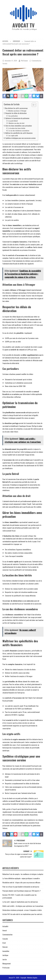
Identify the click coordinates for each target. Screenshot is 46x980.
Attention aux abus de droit (16, 123)
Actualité (5, 926)
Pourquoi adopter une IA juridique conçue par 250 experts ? (22, 891)
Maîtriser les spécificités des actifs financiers (19, 133)
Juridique (5, 955)
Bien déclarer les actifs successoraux (16, 108)
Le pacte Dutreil (13, 121)
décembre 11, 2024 (11, 61)
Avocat (5, 930)
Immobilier (6, 951)
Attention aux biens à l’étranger (17, 111)
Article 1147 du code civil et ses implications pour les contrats (22, 914)
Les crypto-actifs (13, 136)
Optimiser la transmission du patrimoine (17, 118)
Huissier (5, 947)
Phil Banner (24, 61)
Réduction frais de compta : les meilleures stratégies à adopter (23, 874)
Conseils (5, 939)
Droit (4, 943)
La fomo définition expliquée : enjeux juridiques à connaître (21, 878)
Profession (6, 968)
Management (7, 963)
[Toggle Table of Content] (33, 105)
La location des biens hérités (17, 128)
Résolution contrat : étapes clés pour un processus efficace (21, 882)
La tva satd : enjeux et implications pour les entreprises (20, 902)
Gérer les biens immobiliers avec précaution (19, 126)
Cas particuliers (13, 116)
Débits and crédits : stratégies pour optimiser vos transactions (23, 906)
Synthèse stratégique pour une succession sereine (20, 138)
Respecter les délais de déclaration (16, 113)
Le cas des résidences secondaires (19, 131)
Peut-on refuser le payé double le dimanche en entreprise (21, 887)
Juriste (5, 959)
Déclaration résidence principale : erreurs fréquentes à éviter (22, 910)
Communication (7, 934)
